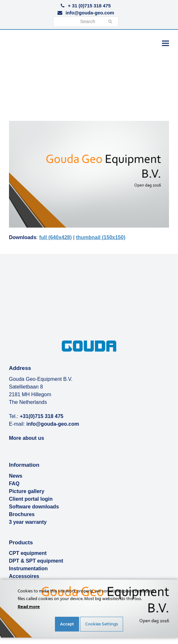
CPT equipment (28, 553)
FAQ (14, 484)
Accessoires (24, 576)
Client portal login (31, 499)
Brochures (22, 514)
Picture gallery (27, 491)
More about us (27, 438)
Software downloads (34, 507)
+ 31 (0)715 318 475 (89, 6)
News (16, 476)
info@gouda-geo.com (90, 13)
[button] (165, 43)
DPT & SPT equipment (36, 561)
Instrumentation (28, 569)
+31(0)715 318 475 (42, 416)
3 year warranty (28, 522)
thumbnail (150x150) (101, 237)
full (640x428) (55, 237)
